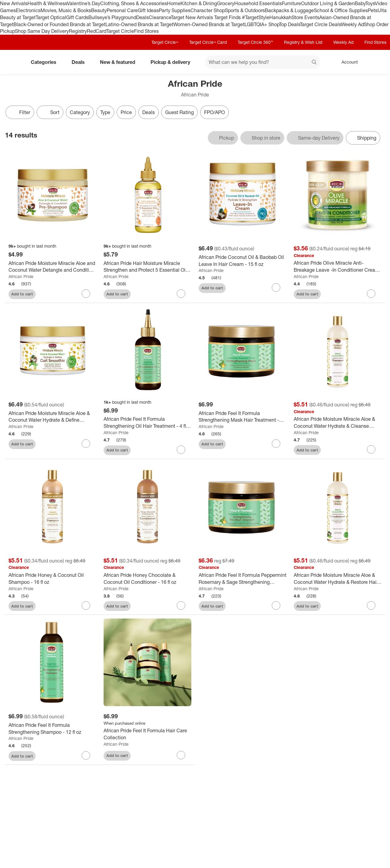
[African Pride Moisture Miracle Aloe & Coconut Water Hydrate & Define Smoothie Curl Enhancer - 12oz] (52, 417)
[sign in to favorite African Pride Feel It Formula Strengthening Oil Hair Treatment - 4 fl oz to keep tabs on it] (181, 450)
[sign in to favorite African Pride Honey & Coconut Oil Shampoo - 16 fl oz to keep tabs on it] (86, 605)
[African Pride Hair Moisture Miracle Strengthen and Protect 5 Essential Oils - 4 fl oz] (147, 267)
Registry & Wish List (303, 42)
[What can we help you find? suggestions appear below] (263, 62)
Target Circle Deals (320, 24)
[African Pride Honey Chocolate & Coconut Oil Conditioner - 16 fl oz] (147, 579)
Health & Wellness (47, 3)
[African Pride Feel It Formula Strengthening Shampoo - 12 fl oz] (52, 729)
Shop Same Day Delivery (42, 31)
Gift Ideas (148, 10)
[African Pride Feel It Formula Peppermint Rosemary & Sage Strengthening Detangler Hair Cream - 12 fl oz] (243, 579)
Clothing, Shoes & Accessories (134, 3)
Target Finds (228, 17)
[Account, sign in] (347, 62)
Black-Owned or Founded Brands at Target (59, 24)
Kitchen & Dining (199, 3)
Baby (360, 3)
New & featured (120, 62)
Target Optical (51, 17)
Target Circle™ (165, 42)
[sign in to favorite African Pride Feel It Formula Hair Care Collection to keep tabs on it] (181, 755)
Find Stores (146, 31)
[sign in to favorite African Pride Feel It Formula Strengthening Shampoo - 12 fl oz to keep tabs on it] (86, 755)
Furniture (291, 3)
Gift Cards (77, 17)
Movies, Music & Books (66, 10)
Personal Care (122, 10)
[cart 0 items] (377, 62)
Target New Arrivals (193, 17)
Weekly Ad (352, 24)
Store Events (305, 17)
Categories (46, 62)
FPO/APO (214, 112)
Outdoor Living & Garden (328, 3)
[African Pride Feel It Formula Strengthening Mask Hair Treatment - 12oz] (243, 417)
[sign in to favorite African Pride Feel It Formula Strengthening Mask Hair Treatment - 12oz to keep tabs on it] (276, 444)
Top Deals (289, 24)
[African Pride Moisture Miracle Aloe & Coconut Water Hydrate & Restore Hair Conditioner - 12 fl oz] (338, 579)
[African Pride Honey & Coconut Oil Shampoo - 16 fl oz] (52, 579)
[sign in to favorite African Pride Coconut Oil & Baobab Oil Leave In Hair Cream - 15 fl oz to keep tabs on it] (276, 288)
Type (105, 112)
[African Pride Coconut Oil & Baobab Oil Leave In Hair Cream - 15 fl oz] (243, 261)
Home (174, 3)
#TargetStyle (256, 17)
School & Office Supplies (341, 10)
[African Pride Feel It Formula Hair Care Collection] (147, 734)
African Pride (21, 276)
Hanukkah (280, 17)
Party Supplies (175, 10)
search (314, 63)
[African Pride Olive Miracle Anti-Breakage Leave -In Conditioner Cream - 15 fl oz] (338, 267)
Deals (142, 17)
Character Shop (208, 10)
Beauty (99, 10)
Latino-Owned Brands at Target (139, 24)
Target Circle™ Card (208, 42)
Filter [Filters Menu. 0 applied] (20, 112)
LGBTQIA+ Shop (262, 24)
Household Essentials (258, 3)
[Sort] (50, 112)
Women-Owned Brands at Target (209, 24)
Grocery (226, 3)
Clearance (160, 17)
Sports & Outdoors (245, 10)
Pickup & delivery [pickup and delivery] (173, 62)
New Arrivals (14, 3)
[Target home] (13, 62)
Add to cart (22, 294)
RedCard (97, 31)
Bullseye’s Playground (112, 17)
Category (80, 112)
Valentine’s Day (84, 3)
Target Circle (120, 31)
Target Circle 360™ (255, 42)
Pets (373, 10)
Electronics (28, 10)
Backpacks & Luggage (289, 10)
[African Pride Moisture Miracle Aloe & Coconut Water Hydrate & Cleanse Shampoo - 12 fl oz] (338, 423)
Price (126, 112)
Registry (78, 31)
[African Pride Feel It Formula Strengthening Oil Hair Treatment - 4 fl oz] (147, 423)
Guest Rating (179, 112)
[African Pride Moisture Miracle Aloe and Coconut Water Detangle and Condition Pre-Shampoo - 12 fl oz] (52, 267)
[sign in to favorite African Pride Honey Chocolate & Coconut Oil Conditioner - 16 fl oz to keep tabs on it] (181, 605)
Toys (370, 3)
